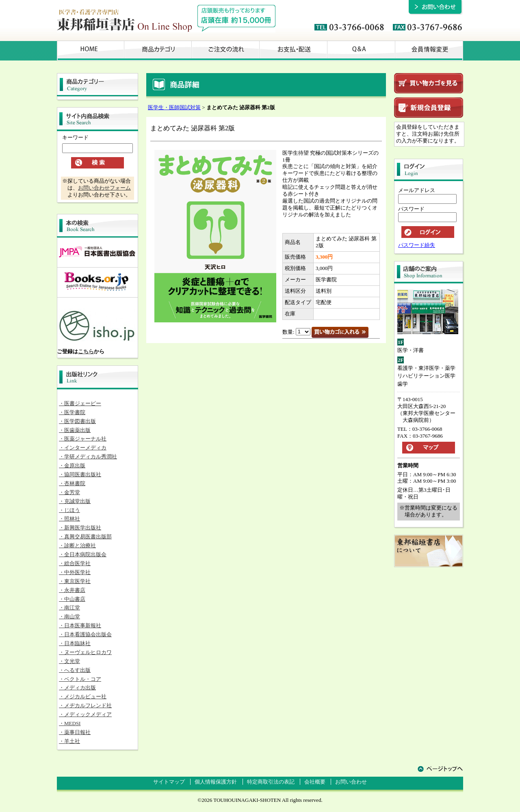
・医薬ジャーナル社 (83, 439)
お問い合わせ (351, 782)
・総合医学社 (75, 563)
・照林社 (69, 519)
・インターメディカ (83, 448)
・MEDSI (70, 723)
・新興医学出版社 (80, 528)
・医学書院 (72, 412)
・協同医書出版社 (80, 474)
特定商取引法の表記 (271, 782)
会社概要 (315, 782)
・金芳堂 (69, 492)
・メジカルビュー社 (83, 696)
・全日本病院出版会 (83, 554)
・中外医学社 (75, 572)
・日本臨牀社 (75, 643)
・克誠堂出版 (75, 501)
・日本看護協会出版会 (85, 634)
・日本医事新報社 (80, 625)
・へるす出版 (75, 670)
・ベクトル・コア (80, 679)
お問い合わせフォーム (104, 188)
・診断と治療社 (77, 545)
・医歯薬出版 (75, 430)
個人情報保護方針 (216, 782)
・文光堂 (69, 661)
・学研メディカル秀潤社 (88, 457)
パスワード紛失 (417, 245)
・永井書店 (72, 590)
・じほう (69, 510)
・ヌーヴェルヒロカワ (85, 652)
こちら (86, 351)
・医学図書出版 (77, 421)
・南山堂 (69, 617)
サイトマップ (169, 782)
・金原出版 (72, 465)
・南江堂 (69, 608)
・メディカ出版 (77, 688)
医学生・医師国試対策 (174, 107)
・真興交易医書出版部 (85, 537)
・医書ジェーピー (80, 403)
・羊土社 (69, 741)
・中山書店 (72, 599)
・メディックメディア (85, 714)
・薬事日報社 (75, 732)
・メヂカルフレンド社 (85, 705)
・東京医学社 (75, 581)
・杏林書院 (72, 483)
